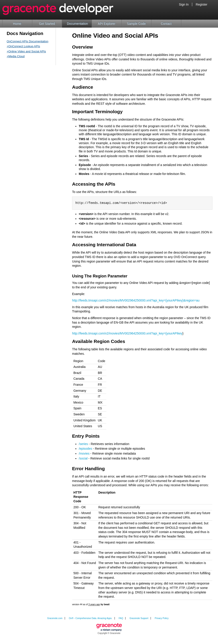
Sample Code (136, 24)
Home (17, 24)
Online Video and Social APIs (27, 51)
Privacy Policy (162, 618)
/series (83, 444)
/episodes (85, 449)
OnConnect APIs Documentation (27, 41)
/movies (84, 453)
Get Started (47, 24)
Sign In (184, 4)
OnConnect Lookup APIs (24, 46)
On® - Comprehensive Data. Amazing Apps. (90, 618)
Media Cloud (17, 56)
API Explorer (107, 24)
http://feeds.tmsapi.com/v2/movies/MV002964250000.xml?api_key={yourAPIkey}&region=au (136, 300)
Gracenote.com (55, 618)
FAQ (121, 618)
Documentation (77, 24)
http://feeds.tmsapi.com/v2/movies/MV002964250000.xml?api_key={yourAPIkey (127, 333)
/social (83, 458)
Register (202, 4)
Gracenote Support (139, 618)
